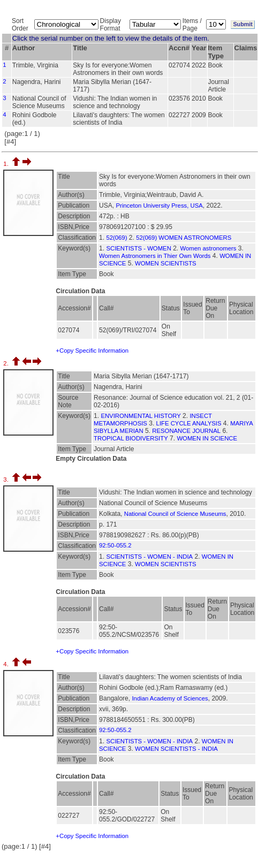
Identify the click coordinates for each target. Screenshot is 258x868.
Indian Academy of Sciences (170, 698)
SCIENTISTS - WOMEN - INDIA (149, 557)
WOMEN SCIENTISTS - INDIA (176, 749)
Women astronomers (208, 248)
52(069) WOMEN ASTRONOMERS (184, 238)
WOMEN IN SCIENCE (207, 438)
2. (7, 363)
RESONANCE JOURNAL (186, 431)
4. (7, 664)
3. (7, 479)
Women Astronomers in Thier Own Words (155, 256)
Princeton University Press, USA (159, 205)
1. (7, 164)
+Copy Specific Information (92, 351)
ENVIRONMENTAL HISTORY (141, 416)
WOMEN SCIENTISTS (166, 263)
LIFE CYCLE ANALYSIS (189, 423)
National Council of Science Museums (175, 514)
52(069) (116, 238)
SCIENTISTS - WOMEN (138, 248)
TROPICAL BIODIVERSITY (131, 438)
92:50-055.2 (115, 545)
